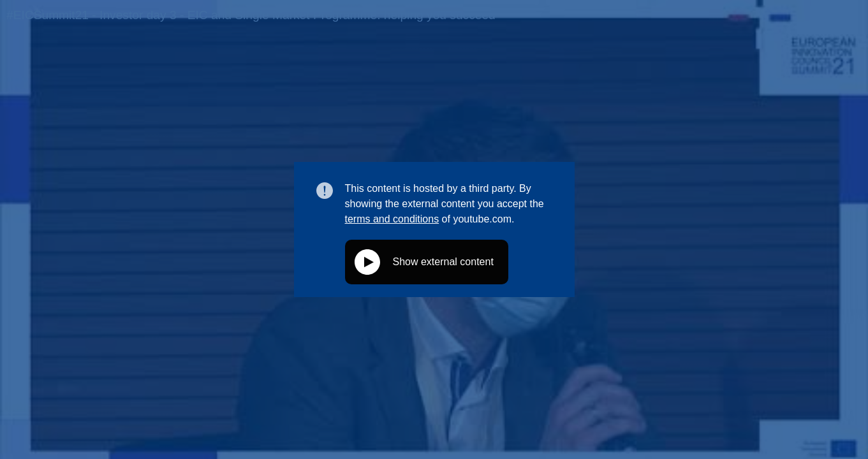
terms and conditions (392, 219)
